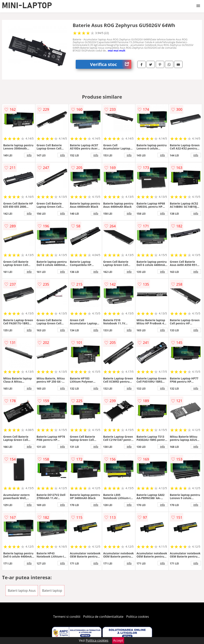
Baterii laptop (52, 591)
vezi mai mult (117, 50)
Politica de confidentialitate (103, 617)
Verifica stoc (111, 64)
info (29, 155)
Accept (118, 640)
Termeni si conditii (67, 617)
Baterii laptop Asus (22, 591)
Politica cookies (138, 617)
